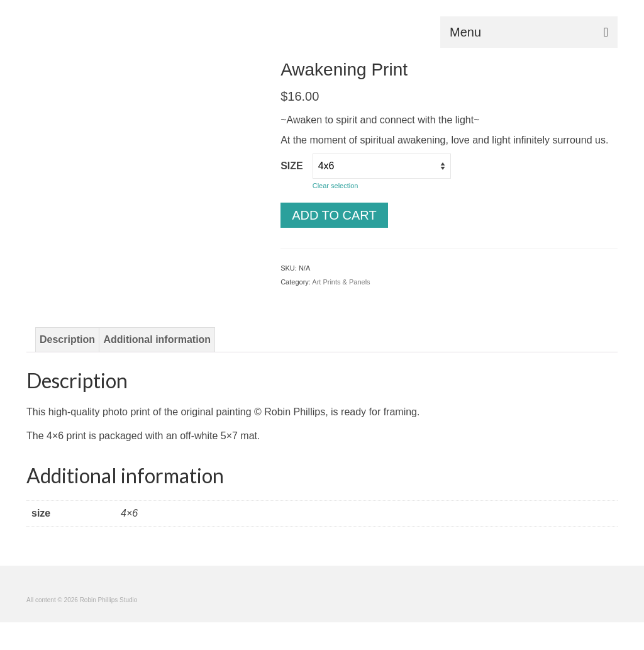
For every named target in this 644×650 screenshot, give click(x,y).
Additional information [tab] (157, 339)
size (292, 166)
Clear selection (336, 186)
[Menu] (529, 32)
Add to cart (334, 215)
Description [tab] (67, 339)
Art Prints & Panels (341, 282)
